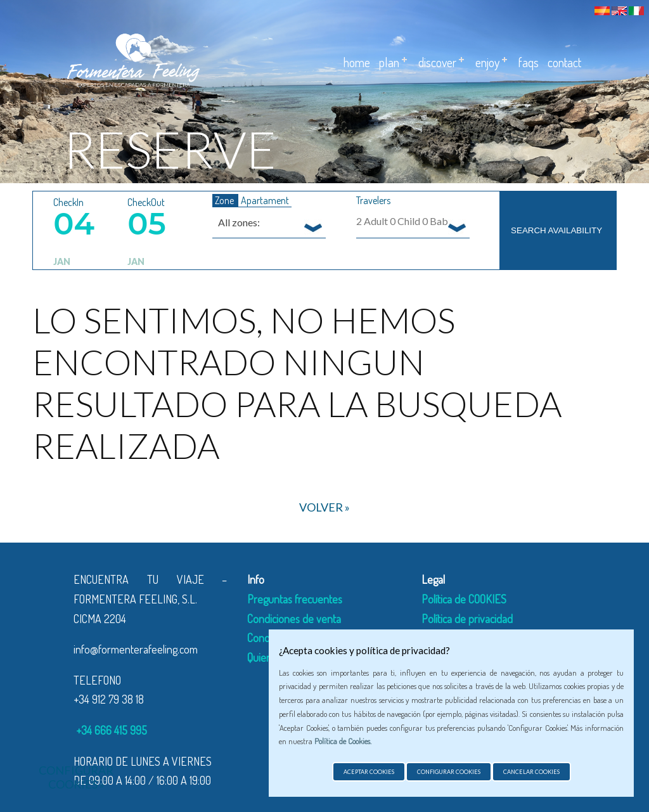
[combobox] (269, 222)
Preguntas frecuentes (295, 599)
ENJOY (487, 62)
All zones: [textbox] (239, 222)
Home (357, 62)
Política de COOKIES (464, 599)
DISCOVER (437, 62)
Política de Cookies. (343, 741)
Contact (564, 62)
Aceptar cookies (369, 772)
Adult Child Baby (405, 221)
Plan (389, 62)
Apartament (265, 200)
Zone (225, 200)
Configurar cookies (449, 772)
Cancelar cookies (531, 772)
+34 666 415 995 (110, 730)
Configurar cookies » (76, 777)
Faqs (529, 62)
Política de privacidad (467, 619)
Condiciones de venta (294, 619)
